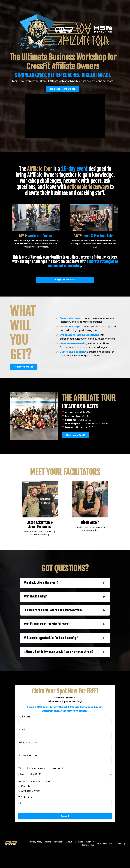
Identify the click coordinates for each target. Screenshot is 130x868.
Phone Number (28, 771)
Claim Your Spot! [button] (75, 442)
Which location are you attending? (41, 785)
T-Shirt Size (26, 814)
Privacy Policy (36, 859)
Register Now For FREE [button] (62, 89)
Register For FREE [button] (65, 280)
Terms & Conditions (54, 859)
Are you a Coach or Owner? (36, 798)
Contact (79, 859)
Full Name (25, 731)
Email (22, 744)
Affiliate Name (28, 758)
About (69, 859)
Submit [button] (65, 833)
